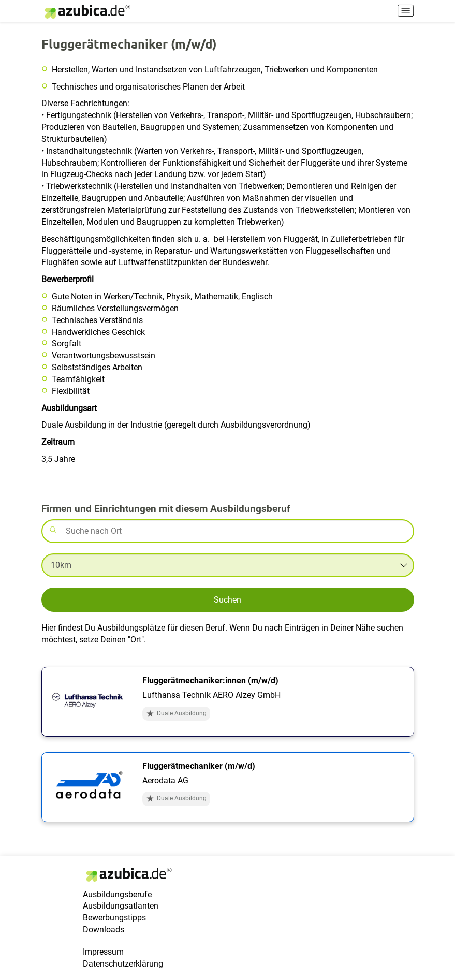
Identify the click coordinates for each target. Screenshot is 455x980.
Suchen (227, 600)
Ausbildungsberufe (117, 894)
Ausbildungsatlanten (121, 906)
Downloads (104, 930)
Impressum (103, 952)
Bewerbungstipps (114, 918)
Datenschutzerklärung (123, 964)
